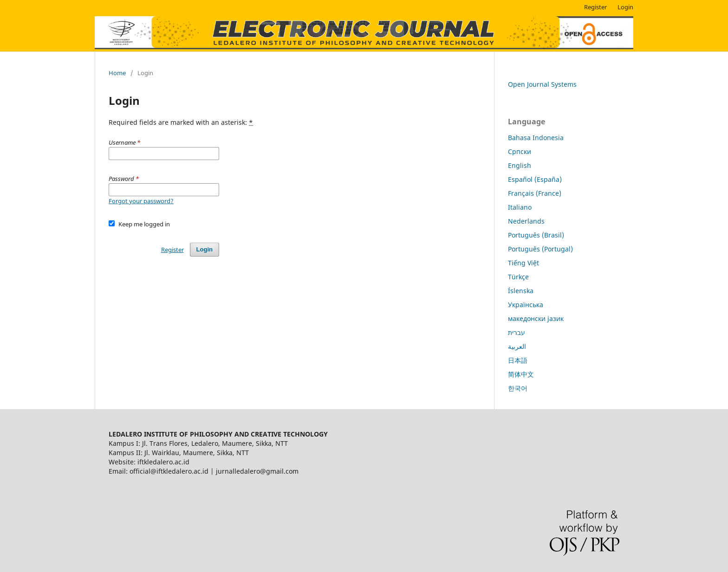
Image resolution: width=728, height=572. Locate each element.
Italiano (520, 207)
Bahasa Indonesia (536, 138)
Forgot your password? (141, 201)
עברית (517, 332)
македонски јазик (536, 318)
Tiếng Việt (523, 263)
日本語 (518, 360)
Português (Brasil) (536, 235)
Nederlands (526, 221)
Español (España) (535, 179)
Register (595, 7)
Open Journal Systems (542, 84)
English (520, 165)
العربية (517, 346)
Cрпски (520, 151)
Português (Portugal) (540, 249)
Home (117, 73)
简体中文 (521, 374)
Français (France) (535, 193)
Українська (526, 305)
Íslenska (521, 291)
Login (625, 7)
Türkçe (518, 277)
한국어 (518, 388)
